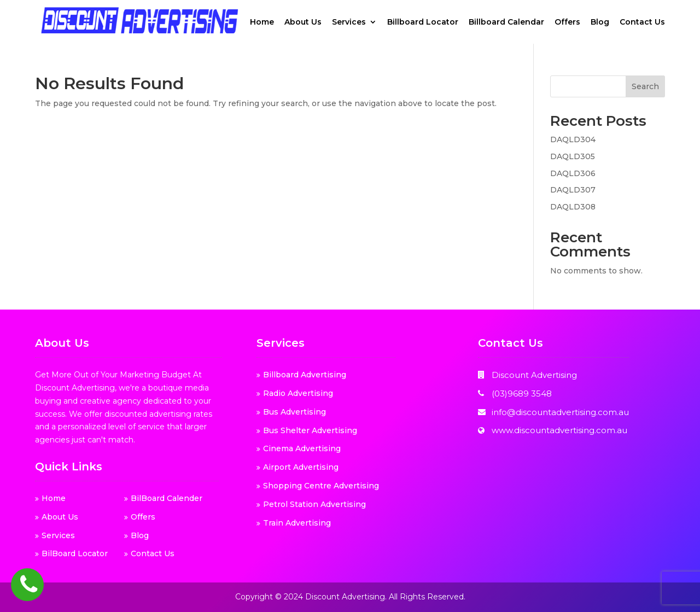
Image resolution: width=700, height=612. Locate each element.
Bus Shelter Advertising (310, 430)
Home (262, 22)
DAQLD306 (573, 173)
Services (349, 22)
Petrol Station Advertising (314, 504)
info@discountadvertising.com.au (560, 412)
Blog (600, 22)
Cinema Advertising (302, 448)
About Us (303, 22)
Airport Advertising (301, 467)
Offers (567, 22)
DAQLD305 (573, 156)
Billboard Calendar (506, 22)
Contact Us (642, 22)
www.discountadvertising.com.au (559, 430)
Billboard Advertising (305, 375)
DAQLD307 (573, 190)
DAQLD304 (573, 139)
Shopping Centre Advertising (321, 486)
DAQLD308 (573, 207)
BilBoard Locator (75, 553)
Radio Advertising (298, 393)
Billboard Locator (423, 22)
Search (645, 86)
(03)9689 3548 (522, 394)
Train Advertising (297, 523)
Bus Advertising (294, 412)
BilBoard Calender (167, 498)
